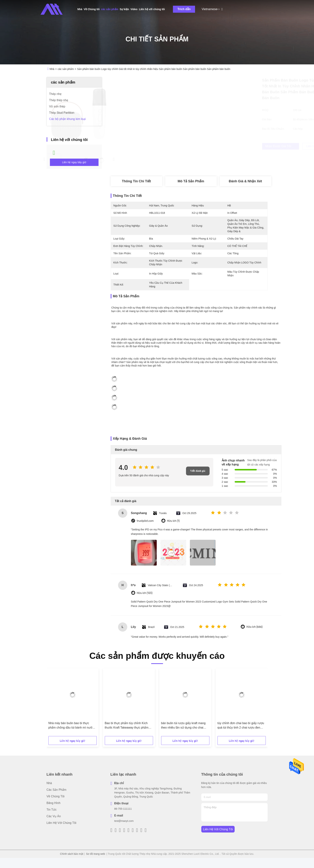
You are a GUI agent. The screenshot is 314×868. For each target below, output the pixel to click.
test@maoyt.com (124, 821)
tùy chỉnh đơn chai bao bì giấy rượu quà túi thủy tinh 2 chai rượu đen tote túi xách (241, 726)
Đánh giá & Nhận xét (245, 181)
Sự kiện (124, 9)
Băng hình (54, 803)
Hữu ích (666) (255, 627)
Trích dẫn (184, 9)
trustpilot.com (145, 521)
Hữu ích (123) (145, 593)
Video (134, 9)
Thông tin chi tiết (136, 181)
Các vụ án (54, 816)
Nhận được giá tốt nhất (211, 146)
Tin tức (52, 810)
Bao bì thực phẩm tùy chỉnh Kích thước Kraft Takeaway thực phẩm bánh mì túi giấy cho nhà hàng (127, 726)
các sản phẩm (110, 9)
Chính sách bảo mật (72, 854)
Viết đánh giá (198, 471)
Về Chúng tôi (92, 9)
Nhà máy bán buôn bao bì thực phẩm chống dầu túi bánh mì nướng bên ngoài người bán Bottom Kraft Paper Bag (72, 726)
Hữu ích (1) (173, 521)
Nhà (80, 9)
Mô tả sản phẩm (191, 181)
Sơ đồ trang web (95, 854)
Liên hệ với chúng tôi (152, 9)
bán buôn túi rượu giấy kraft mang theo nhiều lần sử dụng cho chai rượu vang (183, 726)
